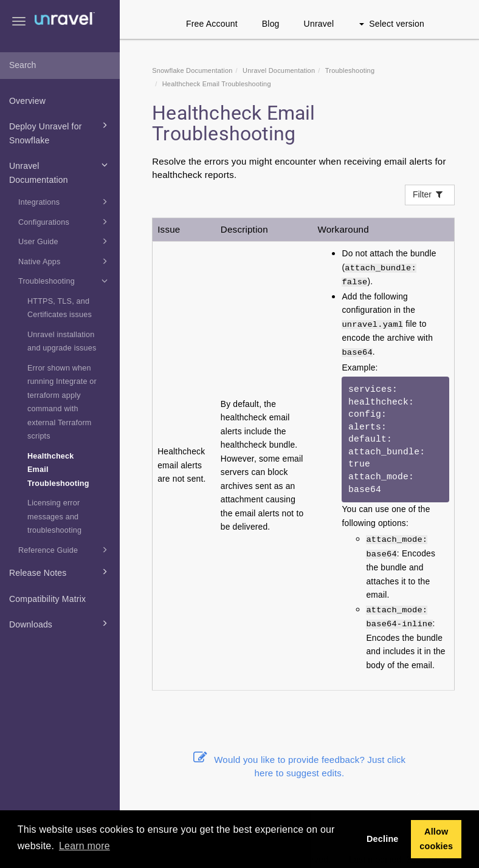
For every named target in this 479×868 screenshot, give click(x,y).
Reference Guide (65, 550)
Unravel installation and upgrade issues (62, 342)
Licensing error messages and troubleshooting (54, 517)
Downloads (60, 623)
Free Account (212, 24)
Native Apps (65, 261)
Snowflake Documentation (192, 70)
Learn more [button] (84, 846)
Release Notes (60, 572)
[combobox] (60, 66)
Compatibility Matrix (47, 599)
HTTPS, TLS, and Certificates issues (60, 308)
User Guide (65, 241)
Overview (27, 101)
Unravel (319, 24)
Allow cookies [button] (436, 839)
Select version (392, 24)
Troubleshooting (65, 281)
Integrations (65, 202)
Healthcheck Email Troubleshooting (58, 470)
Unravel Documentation (60, 171)
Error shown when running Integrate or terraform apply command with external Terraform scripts (62, 402)
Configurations (65, 222)
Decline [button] (383, 839)
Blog (271, 24)
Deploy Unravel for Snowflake (60, 132)
